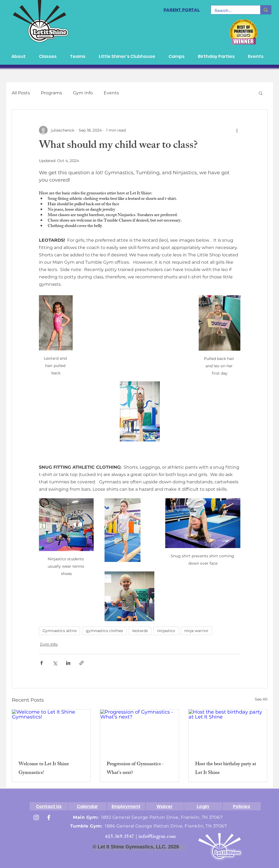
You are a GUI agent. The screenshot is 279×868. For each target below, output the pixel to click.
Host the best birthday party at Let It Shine (226, 769)
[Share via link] (82, 663)
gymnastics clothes (104, 631)
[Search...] (232, 11)
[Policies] (242, 806)
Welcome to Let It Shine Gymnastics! (44, 769)
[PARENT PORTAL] (182, 10)
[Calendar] (87, 806)
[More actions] (237, 130)
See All (261, 699)
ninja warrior (196, 631)
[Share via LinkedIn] (68, 663)
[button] (261, 93)
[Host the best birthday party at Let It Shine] (228, 732)
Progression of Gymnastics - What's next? (135, 769)
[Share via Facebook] (42, 663)
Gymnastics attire (59, 631)
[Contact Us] (49, 806)
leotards (140, 631)
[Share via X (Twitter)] (55, 663)
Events (111, 93)
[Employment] (126, 806)
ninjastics (166, 631)
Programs (51, 93)
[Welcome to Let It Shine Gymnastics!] (51, 732)
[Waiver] (165, 806)
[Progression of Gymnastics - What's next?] (139, 732)
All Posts (21, 93)
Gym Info (83, 93)
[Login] (203, 806)
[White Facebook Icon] (49, 817)
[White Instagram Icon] (36, 817)
